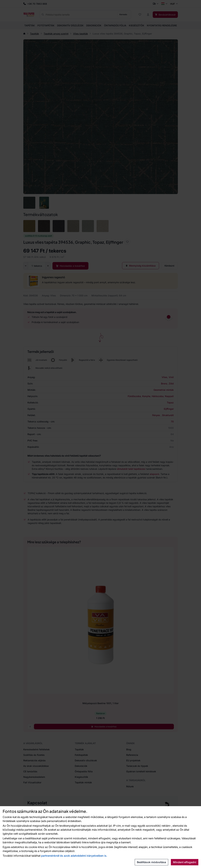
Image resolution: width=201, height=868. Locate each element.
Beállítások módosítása (151, 862)
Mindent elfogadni (185, 862)
